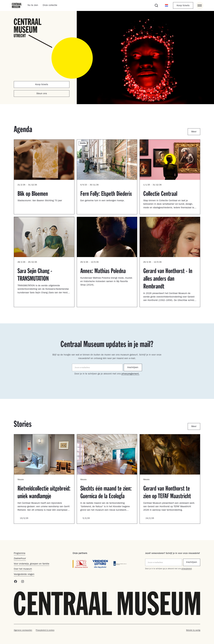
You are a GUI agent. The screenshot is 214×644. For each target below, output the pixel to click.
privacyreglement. (130, 374)
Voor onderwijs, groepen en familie (32, 564)
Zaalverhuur (20, 559)
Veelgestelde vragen (24, 575)
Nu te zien (33, 5)
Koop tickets (183, 6)
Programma (20, 554)
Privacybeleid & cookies (45, 630)
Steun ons (42, 94)
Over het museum (23, 569)
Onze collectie (50, 5)
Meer (194, 132)
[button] (167, 6)
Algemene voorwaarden (23, 630)
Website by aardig (193, 630)
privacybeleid (187, 569)
